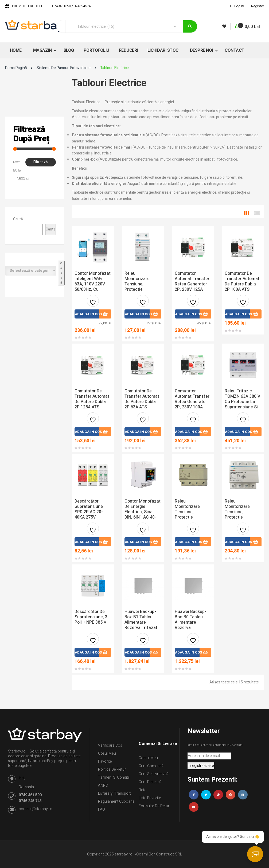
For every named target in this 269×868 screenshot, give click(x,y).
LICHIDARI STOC (163, 50)
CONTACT (235, 50)
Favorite (105, 761)
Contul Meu (148, 758)
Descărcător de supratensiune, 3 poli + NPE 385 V (91, 617)
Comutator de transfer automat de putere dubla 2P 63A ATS (142, 399)
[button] (247, 27)
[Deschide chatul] (256, 855)
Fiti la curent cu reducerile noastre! (215, 746)
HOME (16, 50)
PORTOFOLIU (96, 50)
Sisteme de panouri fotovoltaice (64, 68)
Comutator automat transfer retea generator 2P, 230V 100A (192, 399)
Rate (143, 790)
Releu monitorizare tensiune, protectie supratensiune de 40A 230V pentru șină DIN (142, 289)
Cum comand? (151, 766)
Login (239, 6)
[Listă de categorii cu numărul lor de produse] (31, 271)
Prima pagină (16, 68)
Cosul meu (107, 753)
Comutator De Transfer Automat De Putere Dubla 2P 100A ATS (242, 281)
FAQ (102, 809)
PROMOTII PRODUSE (28, 6)
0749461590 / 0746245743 (72, 6)
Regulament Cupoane (116, 801)
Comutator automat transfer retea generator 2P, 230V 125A (192, 281)
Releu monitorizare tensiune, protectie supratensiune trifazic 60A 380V (242, 515)
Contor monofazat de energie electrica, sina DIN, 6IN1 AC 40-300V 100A (143, 512)
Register (258, 6)
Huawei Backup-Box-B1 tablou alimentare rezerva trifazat (141, 620)
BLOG (69, 50)
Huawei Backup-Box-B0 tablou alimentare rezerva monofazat (190, 622)
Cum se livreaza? (154, 774)
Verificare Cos (110, 745)
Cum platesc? (150, 782)
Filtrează (41, 162)
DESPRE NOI (202, 50)
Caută (18, 219)
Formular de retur (154, 806)
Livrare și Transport (114, 793)
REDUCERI (128, 50)
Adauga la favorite (93, 303)
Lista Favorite (150, 798)
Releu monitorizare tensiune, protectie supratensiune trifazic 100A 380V (189, 517)
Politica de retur (112, 769)
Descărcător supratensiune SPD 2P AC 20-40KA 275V (89, 509)
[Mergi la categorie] (61, 273)
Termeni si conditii (114, 777)
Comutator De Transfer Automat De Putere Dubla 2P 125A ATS (92, 399)
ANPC (103, 785)
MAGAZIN (43, 50)
